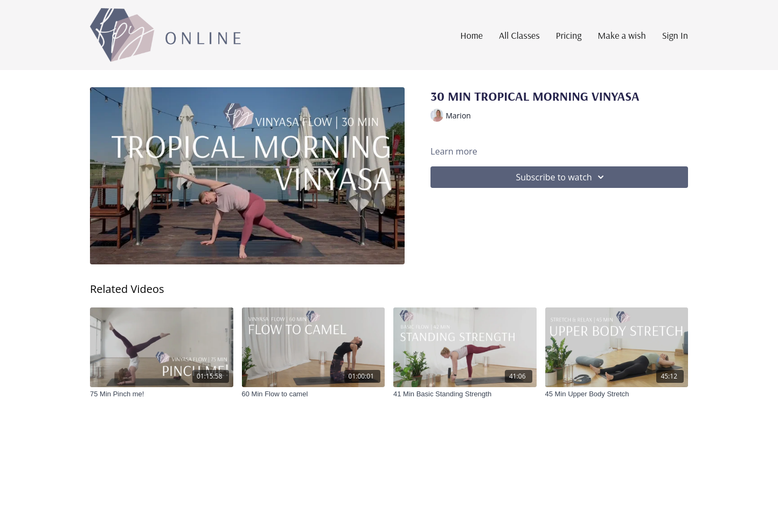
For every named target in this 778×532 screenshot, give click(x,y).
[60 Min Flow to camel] (314, 394)
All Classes (519, 35)
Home (471, 35)
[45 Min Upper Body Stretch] (617, 394)
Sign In (675, 35)
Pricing (569, 35)
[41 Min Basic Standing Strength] (465, 394)
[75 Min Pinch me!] (162, 394)
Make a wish (621, 35)
